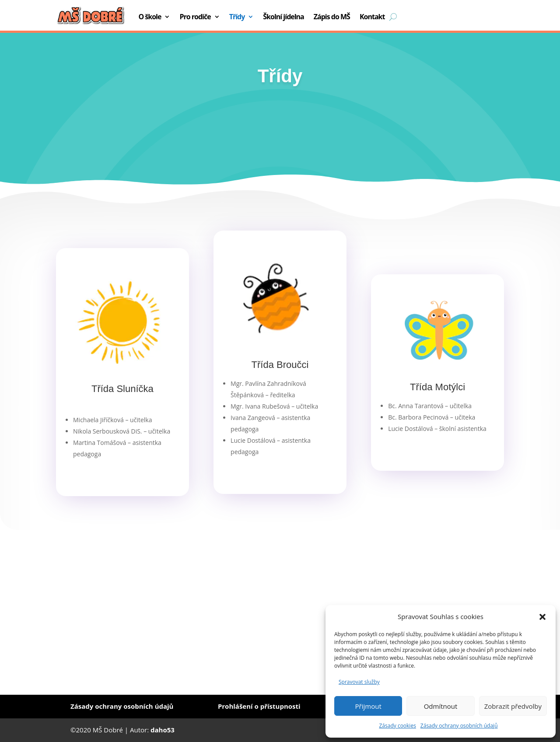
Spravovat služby (359, 682)
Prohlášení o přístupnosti (259, 706)
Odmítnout (441, 706)
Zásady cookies (397, 726)
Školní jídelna (283, 17)
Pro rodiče (195, 17)
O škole (150, 17)
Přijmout (368, 706)
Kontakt (372, 17)
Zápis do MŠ (332, 17)
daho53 (163, 730)
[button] (542, 617)
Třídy (237, 17)
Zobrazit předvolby (513, 706)
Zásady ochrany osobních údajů (459, 726)
